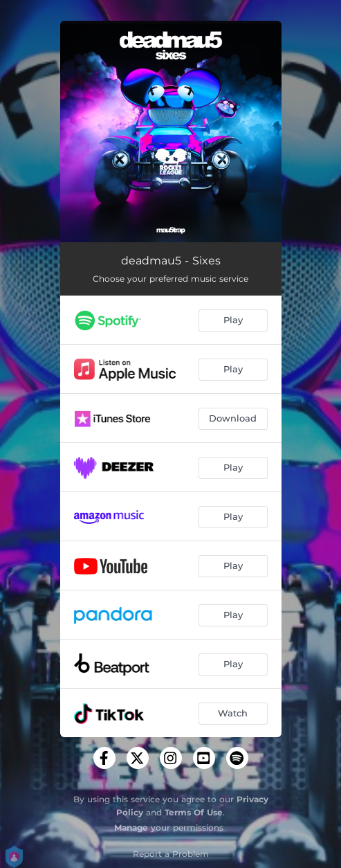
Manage (131, 828)
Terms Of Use (194, 812)
